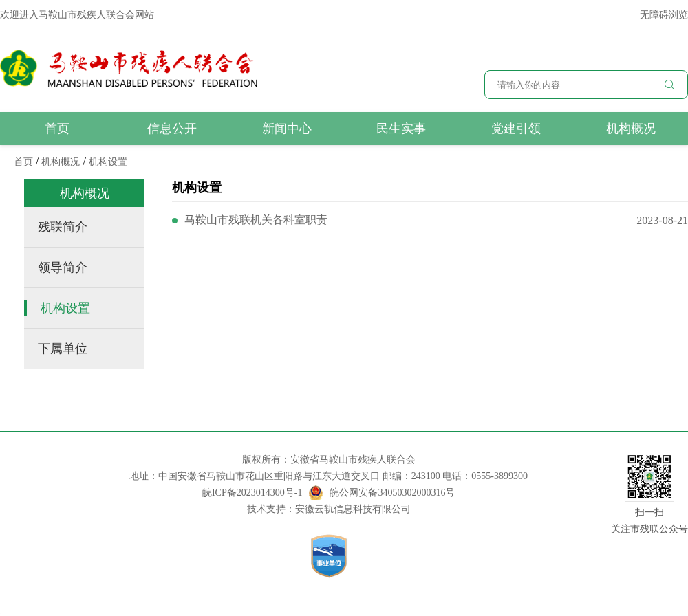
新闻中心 (287, 129)
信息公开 (172, 129)
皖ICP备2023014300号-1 (252, 493)
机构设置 (108, 162)
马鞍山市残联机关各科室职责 (256, 220)
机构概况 (631, 129)
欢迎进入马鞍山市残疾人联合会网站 (77, 15)
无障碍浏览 (664, 15)
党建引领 (516, 129)
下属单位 (63, 349)
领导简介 (63, 267)
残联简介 (63, 227)
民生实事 (401, 129)
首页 (57, 129)
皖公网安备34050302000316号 (382, 493)
